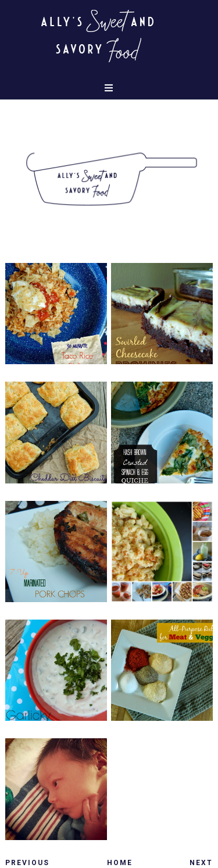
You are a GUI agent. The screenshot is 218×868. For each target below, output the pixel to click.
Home (120, 863)
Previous (27, 863)
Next (201, 863)
